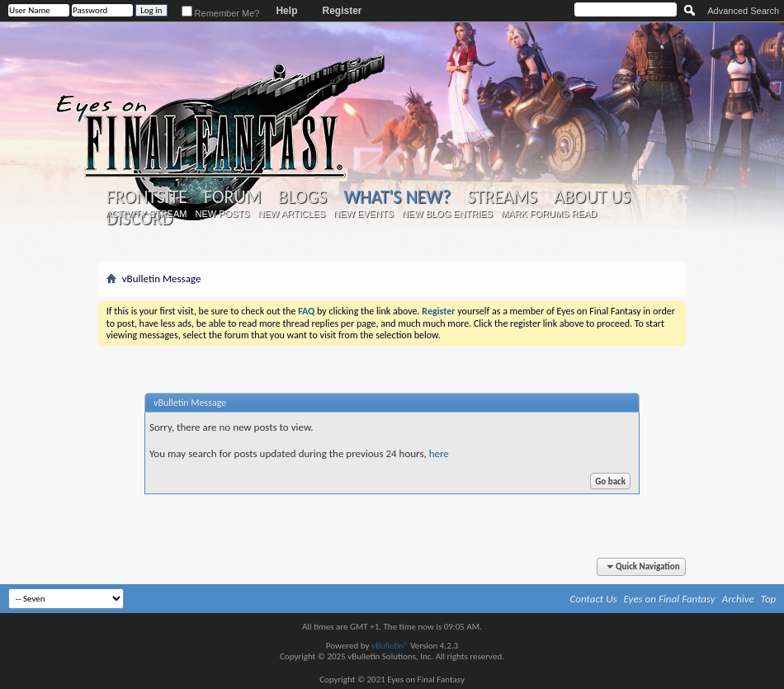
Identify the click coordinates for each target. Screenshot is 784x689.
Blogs (302, 197)
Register (342, 11)
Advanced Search (743, 11)
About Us (592, 197)
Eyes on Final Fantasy (670, 599)
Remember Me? (221, 13)
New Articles (291, 214)
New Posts (222, 214)
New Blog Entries (447, 214)
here (439, 453)
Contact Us (594, 599)
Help (286, 11)
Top (769, 599)
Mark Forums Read (549, 214)
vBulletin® (390, 646)
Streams (502, 197)
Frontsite (147, 197)
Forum (232, 197)
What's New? (397, 197)
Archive (738, 599)
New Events (364, 214)
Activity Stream (146, 214)
